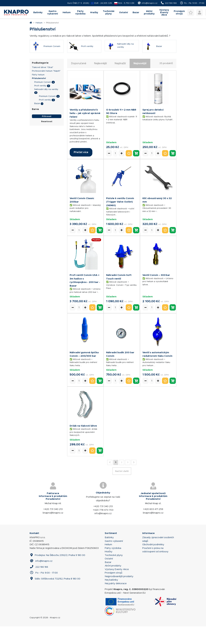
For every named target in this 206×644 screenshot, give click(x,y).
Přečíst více (81, 170)
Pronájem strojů (113, 590)
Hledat (135, 17)
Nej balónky (111, 597)
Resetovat (47, 139)
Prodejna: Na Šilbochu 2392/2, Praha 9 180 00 (57, 573)
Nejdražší (120, 81)
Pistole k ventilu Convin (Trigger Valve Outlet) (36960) (120, 219)
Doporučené (79, 81)
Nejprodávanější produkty (119, 594)
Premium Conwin (43, 100)
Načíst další (122, 489)
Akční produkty (158, 30)
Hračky (87, 30)
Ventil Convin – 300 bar (156, 293)
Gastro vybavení (33, 30)
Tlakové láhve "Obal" (43, 85)
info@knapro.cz (149, 3)
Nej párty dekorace (116, 601)
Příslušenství (39, 96)
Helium (51, 30)
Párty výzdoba (69, 30)
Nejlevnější (100, 81)
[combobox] (101, 17)
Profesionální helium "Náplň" (46, 88)
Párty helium (38, 92)
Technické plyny (106, 30)
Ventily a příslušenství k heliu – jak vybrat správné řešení (85, 131)
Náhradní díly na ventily (46, 107)
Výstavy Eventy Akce (177, 30)
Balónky (15, 30)
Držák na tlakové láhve (83, 443)
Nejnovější (140, 81)
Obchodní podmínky (153, 562)
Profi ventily (40, 103)
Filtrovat (47, 134)
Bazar (140, 30)
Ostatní (124, 30)
